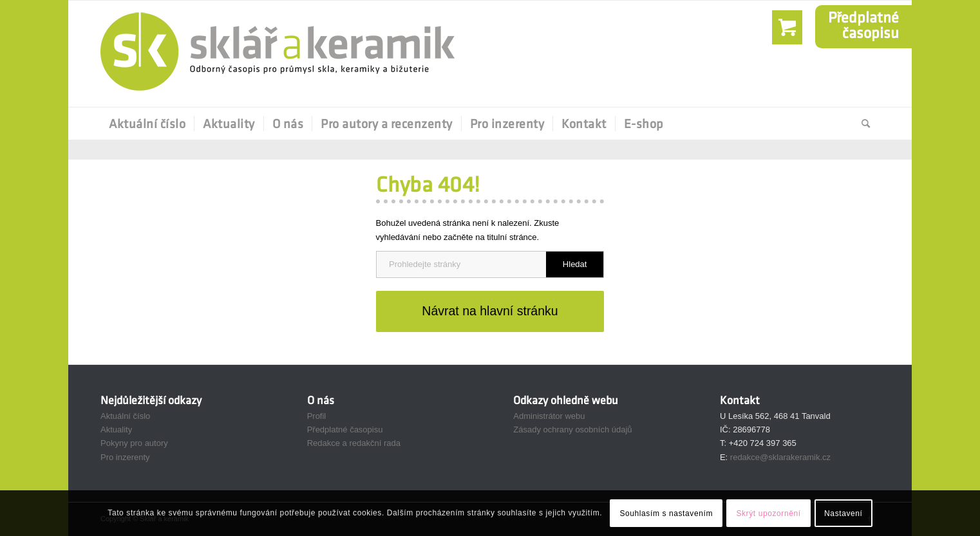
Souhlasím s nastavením (666, 513)
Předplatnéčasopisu (863, 25)
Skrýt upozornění (768, 513)
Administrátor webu (549, 416)
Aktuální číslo (125, 416)
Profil (317, 416)
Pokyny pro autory (134, 443)
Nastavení (843, 513)
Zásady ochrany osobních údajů (572, 430)
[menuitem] (147, 124)
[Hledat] (862, 124)
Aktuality (116, 430)
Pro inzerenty (125, 457)
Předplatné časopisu (345, 430)
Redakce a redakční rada (354, 443)
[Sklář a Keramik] (278, 54)
